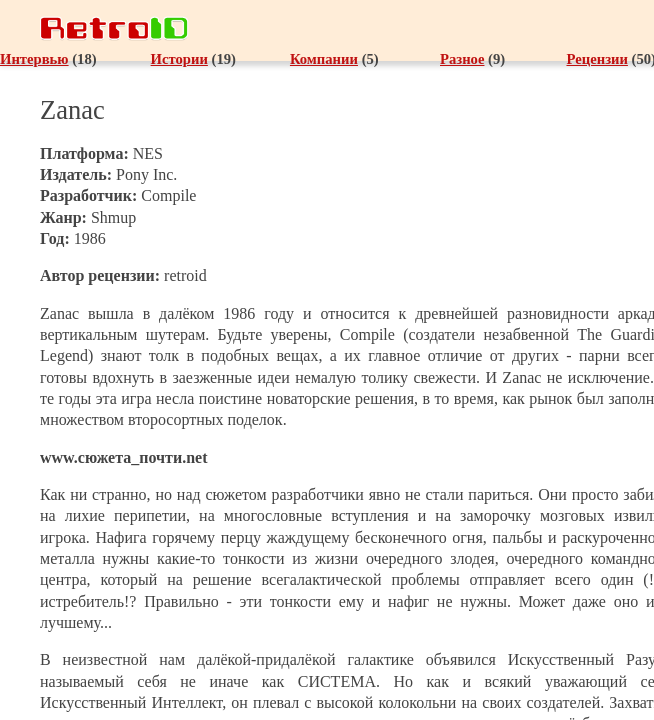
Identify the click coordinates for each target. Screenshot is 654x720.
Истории (179, 59)
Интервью (34, 59)
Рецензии (596, 59)
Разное (462, 59)
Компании (324, 59)
